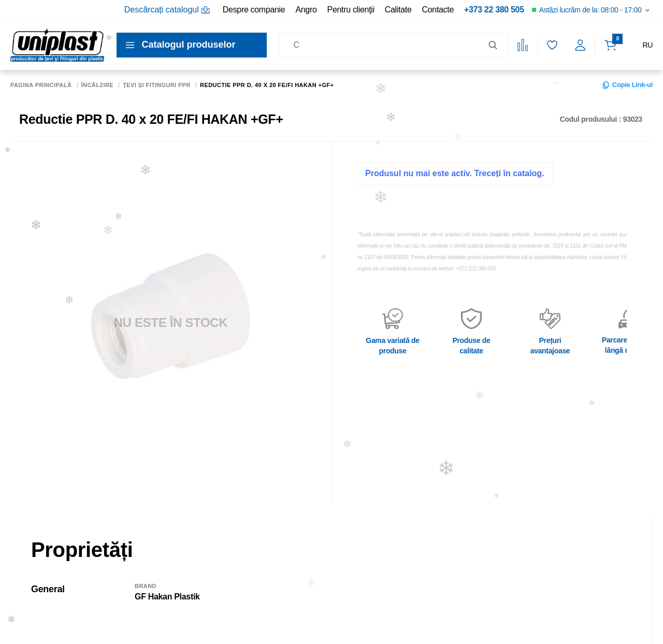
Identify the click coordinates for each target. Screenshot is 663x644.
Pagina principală (41, 85)
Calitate (398, 10)
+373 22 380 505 (494, 10)
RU (647, 45)
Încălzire (98, 85)
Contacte (438, 10)
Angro (306, 10)
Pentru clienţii (351, 10)
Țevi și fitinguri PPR (157, 85)
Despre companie (254, 10)
